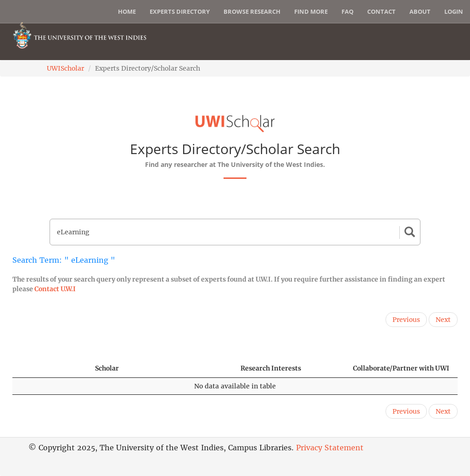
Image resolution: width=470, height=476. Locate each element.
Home (127, 11)
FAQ (347, 11)
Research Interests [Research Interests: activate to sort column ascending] (271, 368)
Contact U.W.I (55, 289)
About (420, 11)
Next (443, 320)
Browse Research (252, 11)
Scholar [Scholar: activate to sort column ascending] (107, 368)
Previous (406, 320)
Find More (311, 11)
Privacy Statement (330, 448)
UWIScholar (65, 68)
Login (454, 11)
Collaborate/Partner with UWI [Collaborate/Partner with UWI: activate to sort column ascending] (401, 368)
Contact (381, 11)
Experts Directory (180, 11)
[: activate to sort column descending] (50, 368)
